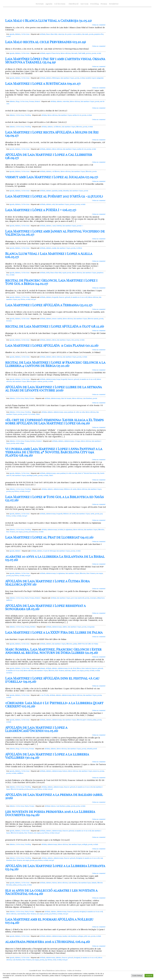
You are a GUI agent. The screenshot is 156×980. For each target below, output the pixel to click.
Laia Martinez (87, 398)
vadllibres (20, 773)
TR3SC (38, 414)
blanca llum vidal (52, 34)
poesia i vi (26, 414)
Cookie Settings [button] (137, 976)
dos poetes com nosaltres (73, 34)
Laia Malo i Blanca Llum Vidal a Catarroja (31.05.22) (48, 21)
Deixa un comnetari (99, 25)
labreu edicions (66, 53)
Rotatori (37, 102)
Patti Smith (82, 53)
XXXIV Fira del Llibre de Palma (88, 644)
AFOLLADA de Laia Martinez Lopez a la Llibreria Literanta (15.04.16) (55, 867)
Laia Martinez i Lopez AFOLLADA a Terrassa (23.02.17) (49, 305)
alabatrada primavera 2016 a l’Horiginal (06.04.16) (48, 942)
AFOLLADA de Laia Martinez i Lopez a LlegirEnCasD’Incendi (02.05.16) (36, 729)
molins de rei (77, 115)
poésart (72, 204)
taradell (88, 78)
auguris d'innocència (53, 53)
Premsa (104, 4)
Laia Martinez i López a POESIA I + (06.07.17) (41, 210)
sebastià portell (92, 749)
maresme (68, 671)
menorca (96, 771)
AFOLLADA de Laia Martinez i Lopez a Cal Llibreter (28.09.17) (49, 156)
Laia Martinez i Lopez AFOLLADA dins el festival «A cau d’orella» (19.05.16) (52, 680)
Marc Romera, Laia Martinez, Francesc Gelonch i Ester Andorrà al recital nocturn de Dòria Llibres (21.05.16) (53, 651)
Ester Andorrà (86, 668)
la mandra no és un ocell (79, 297)
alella (48, 273)
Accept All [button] (149, 976)
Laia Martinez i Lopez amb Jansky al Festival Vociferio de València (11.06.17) (55, 233)
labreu (54, 340)
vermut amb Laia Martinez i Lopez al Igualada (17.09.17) (52, 177)
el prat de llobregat (49, 551)
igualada (55, 191)
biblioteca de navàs (70, 489)
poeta (78, 806)
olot (72, 340)
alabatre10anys (51, 379)
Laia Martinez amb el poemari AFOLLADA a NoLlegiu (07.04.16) (49, 921)
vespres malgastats (97, 78)
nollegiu (85, 844)
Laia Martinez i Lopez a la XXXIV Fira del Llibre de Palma (54, 632)
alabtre (65, 627)
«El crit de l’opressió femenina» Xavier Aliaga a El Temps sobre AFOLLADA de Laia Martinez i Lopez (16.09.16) (54, 421)
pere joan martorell (78, 598)
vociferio (79, 248)
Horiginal (79, 858)
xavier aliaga (20, 443)
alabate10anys (51, 958)
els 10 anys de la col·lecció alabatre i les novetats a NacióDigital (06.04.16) (51, 892)
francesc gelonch (65, 297)
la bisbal (61, 530)
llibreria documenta (17, 789)
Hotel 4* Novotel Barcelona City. (89, 473)
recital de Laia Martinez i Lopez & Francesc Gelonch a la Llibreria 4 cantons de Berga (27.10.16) (55, 364)
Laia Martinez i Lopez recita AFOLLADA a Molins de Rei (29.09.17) (52, 134)
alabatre (49, 78)
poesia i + (80, 226)
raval (54, 960)
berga (58, 379)
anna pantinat (68, 412)
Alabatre (18, 34)
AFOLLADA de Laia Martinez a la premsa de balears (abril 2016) (54, 796)
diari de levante (66, 398)
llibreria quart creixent (84, 720)
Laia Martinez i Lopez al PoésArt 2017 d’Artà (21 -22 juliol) (54, 196)
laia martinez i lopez (67, 78)
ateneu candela (57, 319)
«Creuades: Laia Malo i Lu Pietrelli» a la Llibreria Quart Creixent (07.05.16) (54, 704)
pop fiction (21, 299)
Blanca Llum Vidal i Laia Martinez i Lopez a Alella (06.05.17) (49, 255)
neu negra (19, 532)
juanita (65, 936)
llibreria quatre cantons (35, 381)
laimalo (94, 883)
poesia (91, 34)
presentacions (33, 532)
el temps (77, 441)
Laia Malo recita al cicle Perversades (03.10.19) (46, 42)
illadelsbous (51, 971)
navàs (92, 514)
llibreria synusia (93, 319)
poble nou (87, 936)
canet (54, 226)
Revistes (33, 441)
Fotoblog (95, 4)
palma (75, 644)
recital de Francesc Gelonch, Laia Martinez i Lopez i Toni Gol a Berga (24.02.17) (51, 282)
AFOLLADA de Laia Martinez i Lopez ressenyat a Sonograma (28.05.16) (45, 607)
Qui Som (84, 4)
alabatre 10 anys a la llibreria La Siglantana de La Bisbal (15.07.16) (55, 558)
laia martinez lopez (75, 844)
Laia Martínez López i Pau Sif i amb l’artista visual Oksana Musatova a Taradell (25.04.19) (55, 60)
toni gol (33, 299)
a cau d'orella (44, 695)
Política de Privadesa (74, 971)
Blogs (18, 102)
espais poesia (67, 273)
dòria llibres (77, 668)
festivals (59, 226)
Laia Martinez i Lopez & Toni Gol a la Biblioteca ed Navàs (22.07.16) (54, 498)
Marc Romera (11, 532)
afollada (43, 34)
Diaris (27, 398)
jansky (60, 191)
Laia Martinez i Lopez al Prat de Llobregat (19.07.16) (49, 537)
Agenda (49, 4)
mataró (74, 671)
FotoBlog (28, 115)
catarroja (61, 34)
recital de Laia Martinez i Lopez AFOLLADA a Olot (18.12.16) (55, 326)
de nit (70, 668)
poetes (32, 789)
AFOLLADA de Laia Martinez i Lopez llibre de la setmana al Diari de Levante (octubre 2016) (53, 389)
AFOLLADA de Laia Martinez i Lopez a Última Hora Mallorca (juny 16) (47, 583)
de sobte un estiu (79, 412)
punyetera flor (99, 34)
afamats (43, 668)
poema (102, 771)
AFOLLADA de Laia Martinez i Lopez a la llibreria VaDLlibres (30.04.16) (47, 756)
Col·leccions (60, 4)
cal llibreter (57, 127)
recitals (82, 78)
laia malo (85, 34)
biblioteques (56, 78)
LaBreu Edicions (60, 971)
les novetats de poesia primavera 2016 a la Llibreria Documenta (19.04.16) (50, 813)
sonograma (91, 627)
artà (53, 204)
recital (8, 36)
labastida (66, 191)
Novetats (40, 4)
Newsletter (114, 4)
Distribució (74, 4)
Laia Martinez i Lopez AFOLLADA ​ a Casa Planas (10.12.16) (52, 345)
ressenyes (93, 598)
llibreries (79, 127)
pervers (88, 53)
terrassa (9, 321)
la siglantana (68, 530)
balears (65, 771)
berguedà (55, 297)
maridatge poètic (32, 475)
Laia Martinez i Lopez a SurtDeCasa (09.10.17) (43, 83)
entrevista (66, 102)
